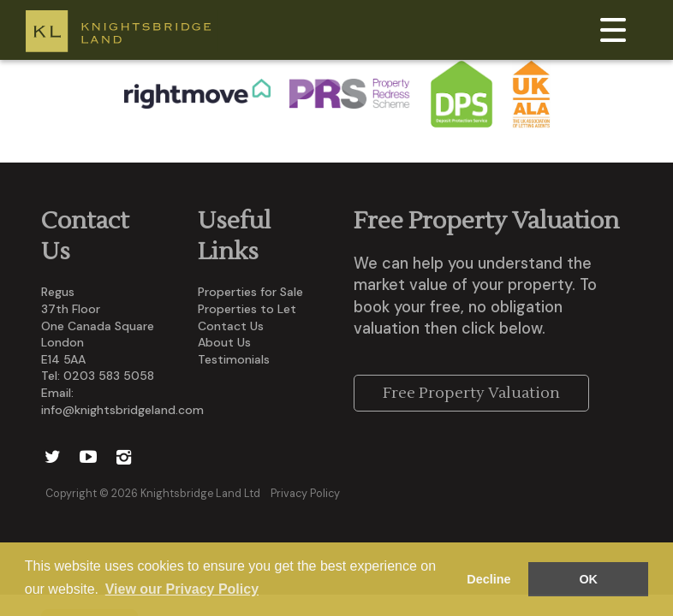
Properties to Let (247, 309)
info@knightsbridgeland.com (122, 410)
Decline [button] (488, 579)
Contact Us (231, 326)
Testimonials (234, 359)
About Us (224, 342)
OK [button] (588, 579)
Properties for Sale (250, 292)
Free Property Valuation (471, 393)
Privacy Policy (305, 494)
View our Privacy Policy (182, 589)
